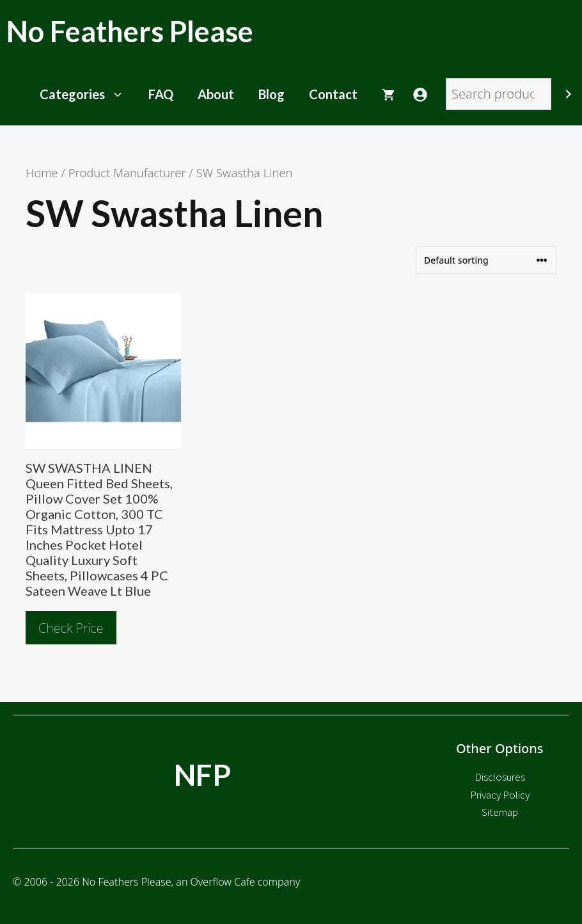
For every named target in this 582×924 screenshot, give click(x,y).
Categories (88, 94)
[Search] (569, 94)
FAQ (161, 94)
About (216, 94)
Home (42, 172)
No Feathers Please (130, 31)
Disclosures (500, 777)
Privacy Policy (500, 795)
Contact (333, 94)
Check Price (71, 628)
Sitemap (500, 812)
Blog (271, 94)
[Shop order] (486, 260)
